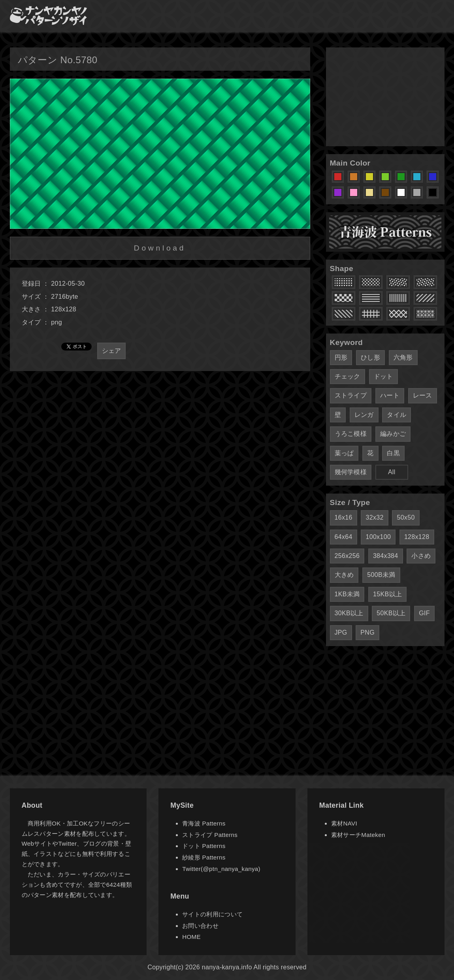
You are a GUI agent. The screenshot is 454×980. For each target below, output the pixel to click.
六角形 (403, 357)
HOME (191, 937)
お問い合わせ (200, 926)
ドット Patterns (204, 846)
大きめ (344, 575)
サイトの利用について (212, 914)
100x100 (378, 537)
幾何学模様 (351, 472)
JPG (341, 632)
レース (423, 395)
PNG (367, 632)
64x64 (344, 537)
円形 (341, 357)
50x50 (406, 517)
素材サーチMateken (358, 835)
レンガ (364, 415)
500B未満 (381, 575)
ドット (383, 376)
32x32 (374, 517)
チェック (348, 376)
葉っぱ (344, 453)
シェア (112, 351)
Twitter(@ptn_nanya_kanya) (221, 869)
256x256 (347, 556)
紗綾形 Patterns (204, 857)
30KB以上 (349, 613)
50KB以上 (391, 613)
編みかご (393, 434)
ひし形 (370, 357)
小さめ (421, 556)
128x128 (417, 537)
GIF (424, 613)
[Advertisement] (385, 97)
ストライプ (351, 395)
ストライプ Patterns (210, 835)
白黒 (393, 453)
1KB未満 (347, 594)
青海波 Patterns (204, 823)
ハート (390, 395)
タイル (397, 415)
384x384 (386, 556)
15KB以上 (387, 594)
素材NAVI (344, 823)
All (392, 472)
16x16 (344, 517)
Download (160, 248)
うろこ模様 (351, 434)
